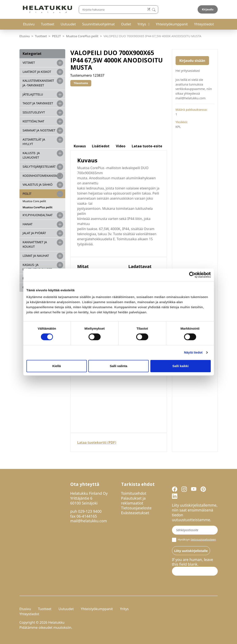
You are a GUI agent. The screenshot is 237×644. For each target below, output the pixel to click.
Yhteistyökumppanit (172, 24)
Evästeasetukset (135, 513)
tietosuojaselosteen (203, 539)
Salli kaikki (181, 366)
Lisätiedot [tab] (101, 146)
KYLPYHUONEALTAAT (38, 215)
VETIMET (29, 63)
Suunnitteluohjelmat (98, 24)
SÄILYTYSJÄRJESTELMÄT (39, 167)
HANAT (28, 224)
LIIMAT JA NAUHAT (36, 256)
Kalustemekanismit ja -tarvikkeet (38, 83)
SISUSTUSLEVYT (34, 112)
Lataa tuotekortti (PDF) (97, 442)
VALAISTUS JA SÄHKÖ (38, 184)
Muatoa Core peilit (34, 201)
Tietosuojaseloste (136, 508)
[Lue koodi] (149, 9)
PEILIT (57, 36)
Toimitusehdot (134, 493)
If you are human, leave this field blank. (193, 562)
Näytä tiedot (193, 352)
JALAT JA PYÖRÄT (34, 233)
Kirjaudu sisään (192, 61)
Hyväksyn (194, 540)
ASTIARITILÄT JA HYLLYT (34, 142)
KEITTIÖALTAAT (34, 121)
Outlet (126, 24)
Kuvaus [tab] (80, 146)
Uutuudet (68, 24)
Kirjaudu (208, 9)
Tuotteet (48, 24)
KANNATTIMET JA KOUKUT (35, 244)
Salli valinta (118, 366)
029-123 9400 (90, 511)
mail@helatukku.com (89, 521)
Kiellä (57, 366)
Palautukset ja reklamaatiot (133, 501)
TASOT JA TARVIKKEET (38, 103)
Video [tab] (121, 146)
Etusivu (29, 24)
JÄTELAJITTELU (33, 94)
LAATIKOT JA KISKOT (37, 72)
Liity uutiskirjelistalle (191, 551)
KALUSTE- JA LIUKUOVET (31, 155)
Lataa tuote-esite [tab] (147, 146)
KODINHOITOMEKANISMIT (42, 176)
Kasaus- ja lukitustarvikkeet (37, 267)
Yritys (142, 24)
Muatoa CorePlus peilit (82, 36)
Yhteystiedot (204, 24)
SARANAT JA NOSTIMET (39, 130)
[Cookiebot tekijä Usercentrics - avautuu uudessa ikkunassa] (192, 275)
